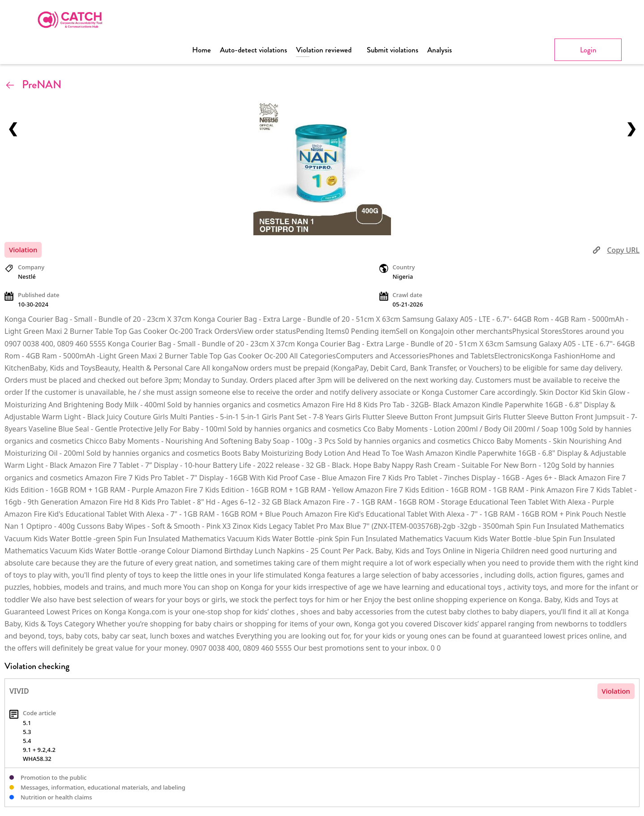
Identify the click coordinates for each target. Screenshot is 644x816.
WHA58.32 (37, 759)
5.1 (27, 723)
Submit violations (393, 50)
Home (202, 50)
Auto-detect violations (253, 50)
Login (588, 50)
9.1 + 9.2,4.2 (39, 750)
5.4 (27, 741)
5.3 (27, 732)
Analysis (440, 50)
